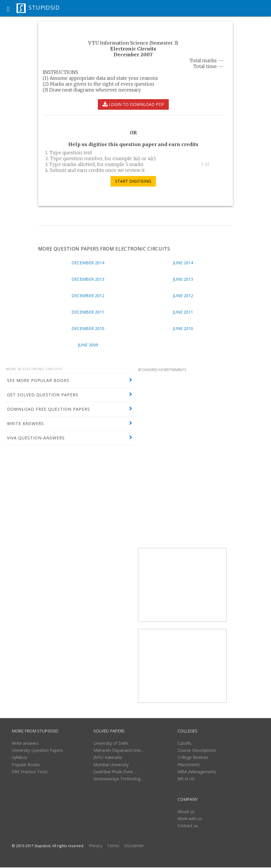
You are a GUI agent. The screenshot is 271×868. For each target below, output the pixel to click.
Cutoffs (184, 743)
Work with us (190, 819)
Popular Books (26, 765)
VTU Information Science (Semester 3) (133, 43)
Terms (113, 846)
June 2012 (183, 296)
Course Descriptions (197, 750)
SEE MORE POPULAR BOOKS (38, 380)
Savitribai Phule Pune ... (115, 772)
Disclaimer (134, 846)
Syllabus (19, 757)
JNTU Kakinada (108, 757)
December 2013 (88, 279)
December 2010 (88, 328)
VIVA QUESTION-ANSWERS (36, 438)
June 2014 (183, 263)
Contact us (188, 826)
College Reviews (193, 757)
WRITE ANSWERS (25, 423)
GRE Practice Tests (30, 772)
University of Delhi (111, 743)
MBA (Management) (197, 772)
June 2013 (183, 279)
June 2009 (88, 345)
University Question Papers (37, 750)
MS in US (186, 779)
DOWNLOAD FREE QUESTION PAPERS (48, 409)
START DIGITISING (133, 181)
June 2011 (183, 312)
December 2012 (88, 296)
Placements (189, 765)
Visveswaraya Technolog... (118, 779)
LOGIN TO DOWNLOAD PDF (133, 104)
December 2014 (88, 263)
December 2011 (88, 312)
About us (186, 812)
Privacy (96, 846)
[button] (8, 8)
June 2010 (183, 328)
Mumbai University (111, 765)
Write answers (25, 743)
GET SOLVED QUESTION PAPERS (43, 395)
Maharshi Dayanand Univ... (119, 750)
